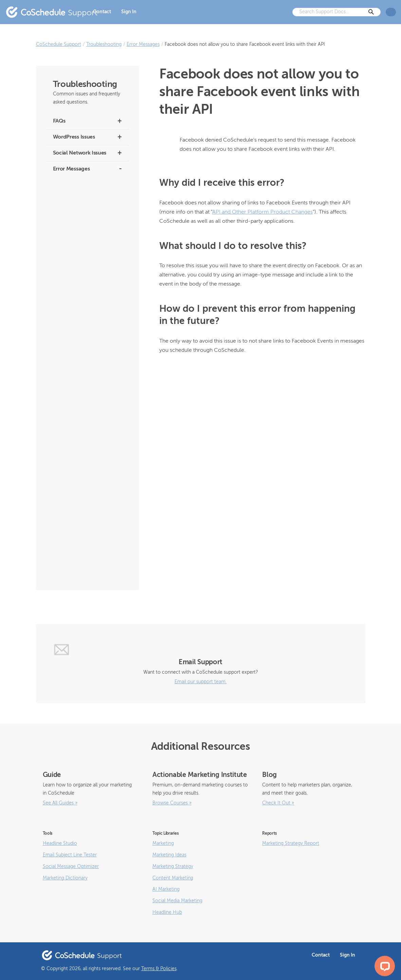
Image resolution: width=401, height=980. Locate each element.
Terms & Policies (159, 969)
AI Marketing (166, 889)
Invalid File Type (69, 369)
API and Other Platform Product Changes (262, 212)
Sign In (129, 12)
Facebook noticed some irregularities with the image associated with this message (83, 428)
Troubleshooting (104, 44)
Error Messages (143, 44)
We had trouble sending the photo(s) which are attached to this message (84, 243)
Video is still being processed (83, 265)
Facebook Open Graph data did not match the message (86, 565)
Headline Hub (167, 912)
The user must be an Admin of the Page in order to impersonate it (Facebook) (87, 317)
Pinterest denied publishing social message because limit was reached (87, 213)
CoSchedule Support (59, 44)
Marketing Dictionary (65, 878)
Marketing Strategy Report (291, 843)
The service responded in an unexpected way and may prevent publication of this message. (87, 347)
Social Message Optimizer (71, 867)
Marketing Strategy (173, 867)
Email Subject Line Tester (70, 855)
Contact (102, 12)
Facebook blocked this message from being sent (86, 543)
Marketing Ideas (169, 855)
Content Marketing (173, 878)
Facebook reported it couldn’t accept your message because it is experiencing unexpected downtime (86, 395)
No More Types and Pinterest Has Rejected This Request (87, 188)
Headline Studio (60, 843)
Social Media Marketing (177, 901)
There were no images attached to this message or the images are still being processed (85, 287)
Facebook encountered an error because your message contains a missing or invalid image (86, 458)
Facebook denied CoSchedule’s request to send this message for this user (86, 517)
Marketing (163, 843)
